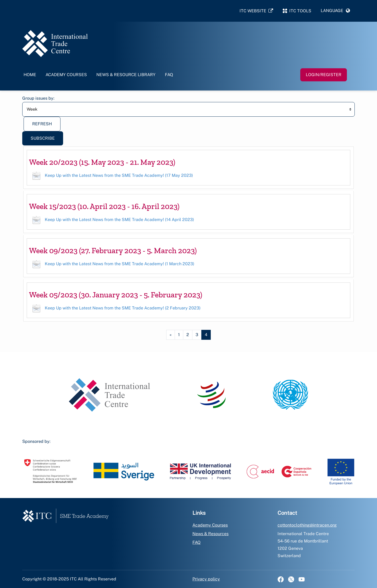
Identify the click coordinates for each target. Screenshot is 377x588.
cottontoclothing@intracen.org (307, 525)
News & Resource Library (126, 75)
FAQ (169, 75)
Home (30, 75)
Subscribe (43, 138)
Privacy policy (206, 579)
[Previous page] (171, 335)
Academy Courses (66, 75)
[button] (335, 11)
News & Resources (210, 534)
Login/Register (324, 75)
